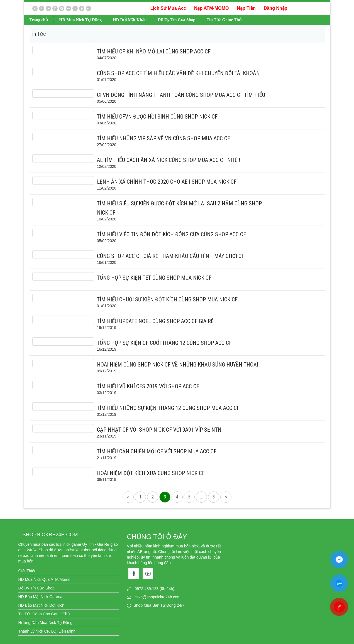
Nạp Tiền (246, 8)
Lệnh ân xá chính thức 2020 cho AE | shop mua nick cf (167, 182)
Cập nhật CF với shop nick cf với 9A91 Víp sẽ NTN (159, 430)
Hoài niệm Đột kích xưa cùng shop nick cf (151, 473)
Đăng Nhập (276, 8)
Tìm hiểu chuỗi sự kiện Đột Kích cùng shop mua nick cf (167, 299)
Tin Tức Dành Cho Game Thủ (44, 614)
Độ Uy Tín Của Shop (176, 20)
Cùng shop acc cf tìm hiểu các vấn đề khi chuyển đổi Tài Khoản (178, 73)
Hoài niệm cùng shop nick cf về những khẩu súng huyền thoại (178, 365)
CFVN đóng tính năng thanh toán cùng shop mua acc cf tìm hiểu (181, 95)
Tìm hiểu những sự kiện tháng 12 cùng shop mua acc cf (168, 408)
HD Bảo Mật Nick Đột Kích (41, 605)
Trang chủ (39, 20)
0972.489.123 (147, 589)
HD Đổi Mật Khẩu (130, 20)
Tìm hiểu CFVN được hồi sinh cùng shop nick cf (157, 117)
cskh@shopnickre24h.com (157, 597)
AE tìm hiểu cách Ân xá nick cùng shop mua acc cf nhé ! (169, 160)
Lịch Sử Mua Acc (168, 8)
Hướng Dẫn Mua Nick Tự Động (45, 623)
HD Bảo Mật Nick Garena (40, 597)
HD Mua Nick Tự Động (80, 20)
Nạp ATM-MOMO (212, 8)
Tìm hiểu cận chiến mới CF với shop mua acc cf (157, 451)
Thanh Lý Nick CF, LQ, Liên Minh (47, 631)
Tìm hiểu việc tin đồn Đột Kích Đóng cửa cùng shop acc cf (171, 234)
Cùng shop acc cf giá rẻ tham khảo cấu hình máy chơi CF (171, 256)
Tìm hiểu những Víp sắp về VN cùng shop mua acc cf (163, 138)
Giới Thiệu (27, 571)
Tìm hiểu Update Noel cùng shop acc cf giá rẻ (155, 321)
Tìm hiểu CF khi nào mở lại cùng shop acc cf (154, 51)
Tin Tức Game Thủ (224, 20)
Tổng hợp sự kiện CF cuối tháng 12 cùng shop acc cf (164, 343)
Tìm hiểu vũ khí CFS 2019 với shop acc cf (148, 386)
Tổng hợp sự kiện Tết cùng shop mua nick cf (154, 278)
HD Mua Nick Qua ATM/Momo (44, 579)
